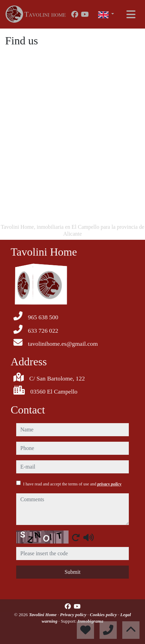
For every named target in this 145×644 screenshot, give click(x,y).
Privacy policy (74, 615)
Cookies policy (104, 615)
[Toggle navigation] (131, 14)
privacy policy (109, 484)
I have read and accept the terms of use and (72, 484)
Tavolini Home (43, 615)
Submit (72, 572)
